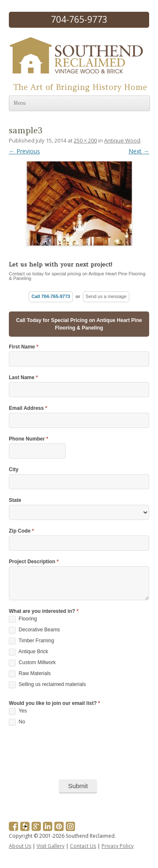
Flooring (23, 619)
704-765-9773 (79, 19)
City (14, 470)
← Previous (24, 151)
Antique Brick (28, 652)
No (17, 722)
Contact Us (83, 846)
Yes (18, 711)
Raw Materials (30, 674)
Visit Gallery (51, 846)
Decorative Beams (34, 630)
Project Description (34, 562)
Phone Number (28, 439)
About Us (20, 846)
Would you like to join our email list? (54, 703)
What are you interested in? (44, 611)
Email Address (28, 408)
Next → (139, 151)
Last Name (23, 378)
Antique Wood (122, 140)
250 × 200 (85, 140)
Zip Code (21, 531)
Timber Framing (31, 641)
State (15, 500)
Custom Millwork (32, 663)
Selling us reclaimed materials (47, 685)
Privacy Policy (118, 846)
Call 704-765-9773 (51, 296)
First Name (24, 347)
